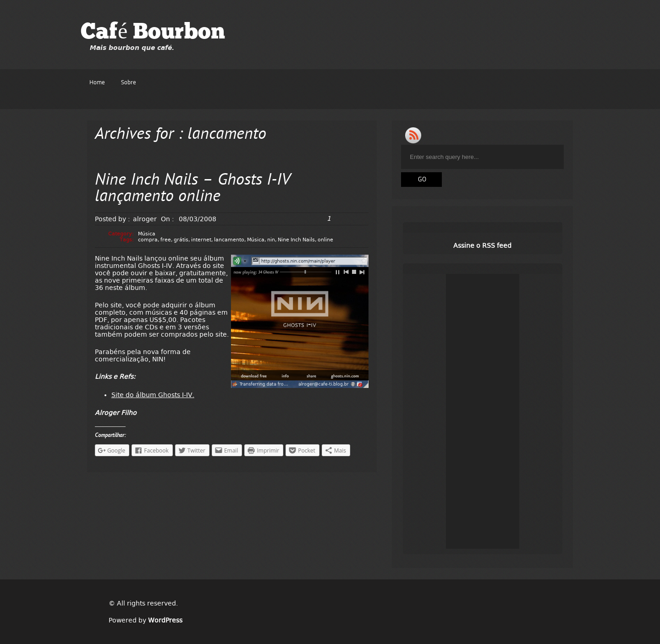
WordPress (165, 620)
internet (201, 240)
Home (97, 83)
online (325, 240)
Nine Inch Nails (296, 240)
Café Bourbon (153, 33)
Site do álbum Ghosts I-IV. (153, 395)
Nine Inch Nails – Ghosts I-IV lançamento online (192, 189)
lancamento (229, 240)
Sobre (129, 83)
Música (147, 234)
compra (148, 240)
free (166, 240)
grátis (181, 240)
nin (271, 240)
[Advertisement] (483, 411)
